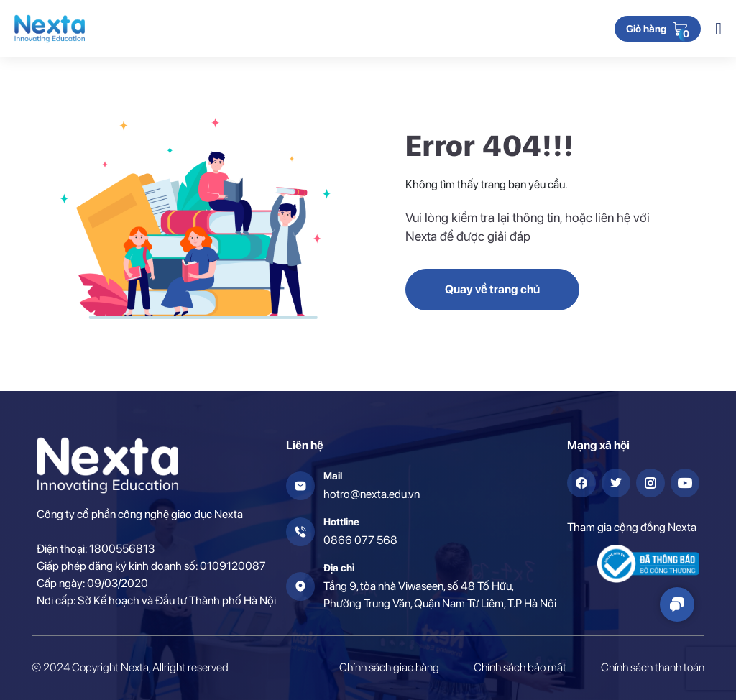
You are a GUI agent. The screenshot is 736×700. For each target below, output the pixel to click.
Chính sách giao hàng (389, 667)
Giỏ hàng (646, 29)
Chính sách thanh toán (653, 667)
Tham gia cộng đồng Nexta (632, 527)
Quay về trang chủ (492, 289)
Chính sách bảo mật (520, 667)
